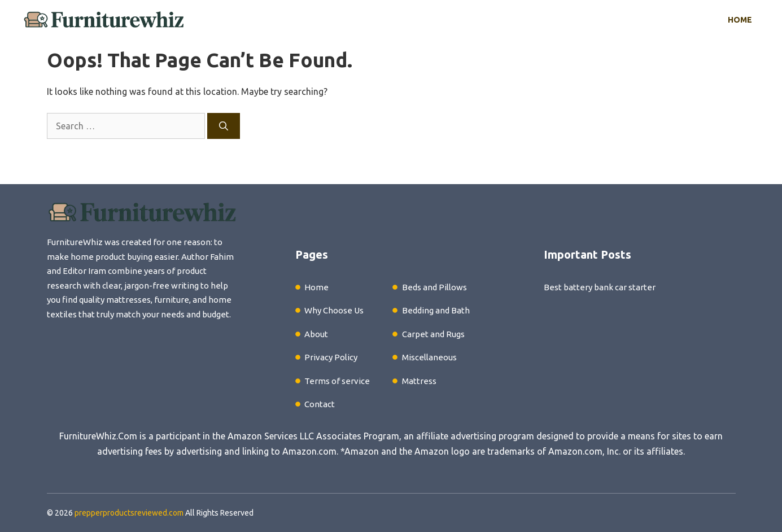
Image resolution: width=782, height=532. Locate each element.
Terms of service (337, 381)
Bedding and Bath (436, 310)
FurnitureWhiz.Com (98, 436)
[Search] (224, 126)
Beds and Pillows (434, 287)
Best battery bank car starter (600, 287)
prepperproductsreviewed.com (129, 513)
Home (740, 20)
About (316, 334)
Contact (320, 404)
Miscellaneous (429, 357)
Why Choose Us (334, 310)
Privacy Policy (331, 357)
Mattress (419, 381)
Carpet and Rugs (433, 334)
